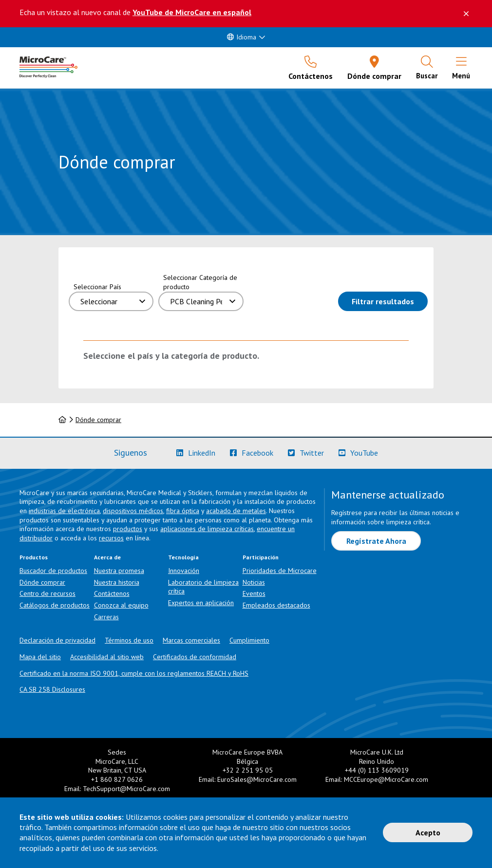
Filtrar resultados (390, 301)
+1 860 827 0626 (117, 779)
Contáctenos (112, 593)
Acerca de (107, 557)
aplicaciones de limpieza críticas (207, 529)
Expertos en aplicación (201, 603)
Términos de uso (129, 640)
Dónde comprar (98, 420)
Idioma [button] (242, 37)
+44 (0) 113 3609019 (377, 770)
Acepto (428, 832)
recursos (111, 538)
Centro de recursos (47, 593)
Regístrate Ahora (376, 541)
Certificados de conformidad (195, 657)
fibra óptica (183, 511)
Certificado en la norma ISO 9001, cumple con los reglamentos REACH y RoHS (134, 673)
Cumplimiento (249, 640)
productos (128, 529)
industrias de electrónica (64, 511)
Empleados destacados (276, 605)
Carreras (106, 617)
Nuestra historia (117, 582)
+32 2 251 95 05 (248, 770)
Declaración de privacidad (57, 640)
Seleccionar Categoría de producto (200, 282)
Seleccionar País (97, 287)
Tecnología (183, 557)
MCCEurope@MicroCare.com (386, 779)
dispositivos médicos (133, 511)
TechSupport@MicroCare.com (126, 789)
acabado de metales (236, 511)
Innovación (184, 571)
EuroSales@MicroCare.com (257, 779)
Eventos (254, 593)
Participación (261, 557)
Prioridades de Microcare (280, 571)
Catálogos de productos (55, 605)
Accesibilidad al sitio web (107, 657)
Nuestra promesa (119, 571)
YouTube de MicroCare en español (192, 12)
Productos (34, 557)
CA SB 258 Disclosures (52, 689)
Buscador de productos (53, 571)
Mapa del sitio (40, 657)
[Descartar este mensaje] (466, 14)
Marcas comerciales (191, 640)
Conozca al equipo (121, 605)
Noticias (254, 582)
